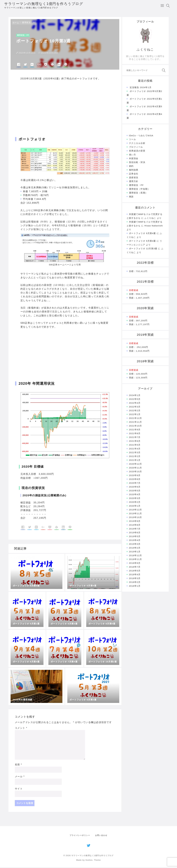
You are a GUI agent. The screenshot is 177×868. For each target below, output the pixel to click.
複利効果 (134, 171)
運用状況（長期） (138, 193)
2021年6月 (135, 442)
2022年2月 (135, 411)
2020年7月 (135, 484)
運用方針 (134, 182)
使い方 (133, 155)
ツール (133, 140)
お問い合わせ (101, 836)
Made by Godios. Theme (88, 861)
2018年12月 (136, 556)
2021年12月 (136, 419)
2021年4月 (135, 449)
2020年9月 (135, 476)
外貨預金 (134, 159)
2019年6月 (135, 533)
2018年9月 (135, 564)
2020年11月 (136, 468)
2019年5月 (135, 537)
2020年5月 (135, 491)
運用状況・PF (29, 23)
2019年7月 (135, 529)
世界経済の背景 (137, 151)
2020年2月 (135, 503)
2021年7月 (135, 438)
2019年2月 (135, 548)
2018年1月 (135, 587)
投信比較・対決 (137, 163)
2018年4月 (135, 575)
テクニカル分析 (137, 144)
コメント (21, 729)
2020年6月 (135, 487)
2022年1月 (135, 415)
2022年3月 (135, 407)
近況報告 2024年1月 (141, 88)
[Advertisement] (65, 107)
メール (20, 777)
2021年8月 (135, 434)
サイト (19, 789)
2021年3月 (135, 453)
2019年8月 (135, 526)
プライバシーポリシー (80, 836)
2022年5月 (135, 400)
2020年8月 (135, 480)
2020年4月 (135, 495)
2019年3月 (135, 545)
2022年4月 (135, 404)
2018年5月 (135, 571)
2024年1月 (135, 396)
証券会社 (134, 174)
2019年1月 (135, 552)
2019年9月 (135, 522)
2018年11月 (136, 560)
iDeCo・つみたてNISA (141, 136)
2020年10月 (136, 472)
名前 (18, 765)
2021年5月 (135, 446)
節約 (131, 167)
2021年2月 (135, 457)
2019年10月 (136, 518)
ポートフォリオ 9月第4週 (142, 234)
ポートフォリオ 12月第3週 (143, 249)
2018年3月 (135, 579)
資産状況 (134, 178)
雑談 (131, 197)
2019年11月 (136, 514)
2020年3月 (135, 499)
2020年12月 (136, 465)
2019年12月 (136, 510)
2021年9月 (135, 430)
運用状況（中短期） (140, 190)
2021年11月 (136, 423)
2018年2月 (135, 583)
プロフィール (136, 148)
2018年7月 (135, 568)
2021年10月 (136, 426)
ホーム (16, 23)
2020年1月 (135, 507)
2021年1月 (135, 461)
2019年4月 (135, 541)
